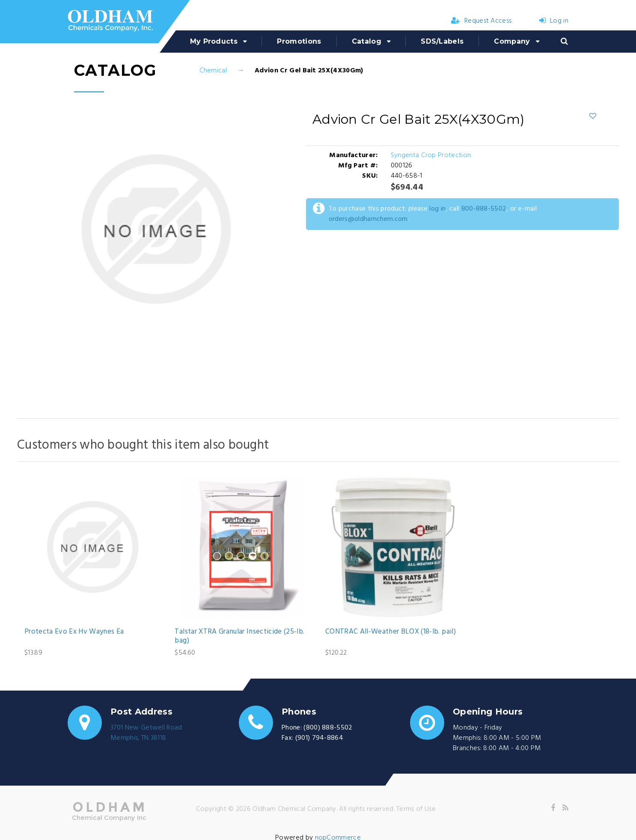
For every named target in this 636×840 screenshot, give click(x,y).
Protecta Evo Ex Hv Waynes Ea (74, 632)
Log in (554, 21)
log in (437, 209)
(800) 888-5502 (328, 728)
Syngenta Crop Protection (431, 155)
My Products (214, 41)
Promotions (299, 41)
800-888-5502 (484, 209)
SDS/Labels (442, 41)
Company (512, 41)
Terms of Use (416, 809)
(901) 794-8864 (319, 738)
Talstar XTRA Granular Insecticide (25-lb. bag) (239, 636)
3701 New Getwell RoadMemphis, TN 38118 (146, 733)
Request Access (481, 21)
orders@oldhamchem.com (368, 219)
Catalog (367, 41)
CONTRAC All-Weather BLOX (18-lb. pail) (391, 632)
